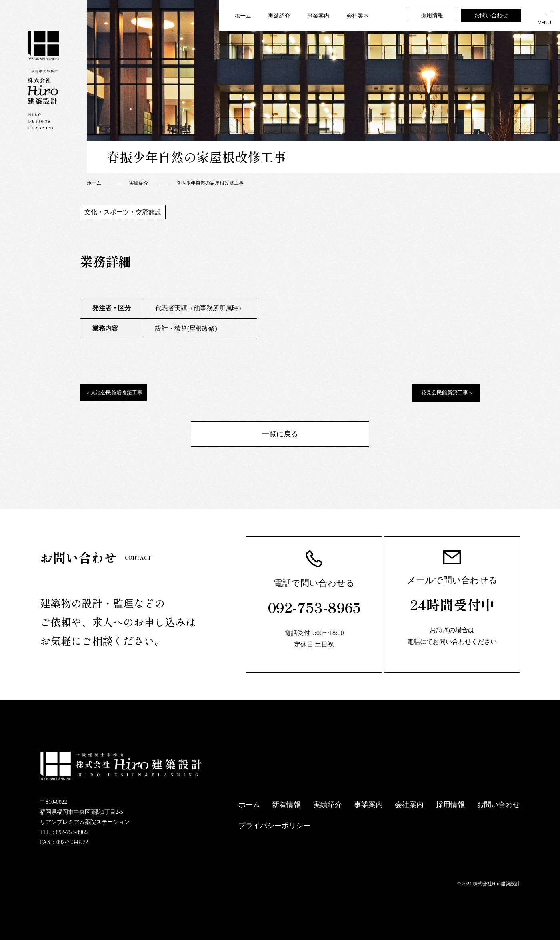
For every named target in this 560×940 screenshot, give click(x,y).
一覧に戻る (280, 434)
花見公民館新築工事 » (447, 393)
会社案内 (358, 16)
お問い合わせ (491, 15)
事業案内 (318, 16)
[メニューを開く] (544, 16)
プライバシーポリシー (274, 826)
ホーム (243, 16)
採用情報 (432, 15)
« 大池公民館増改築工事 (115, 393)
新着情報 (286, 805)
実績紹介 (279, 16)
